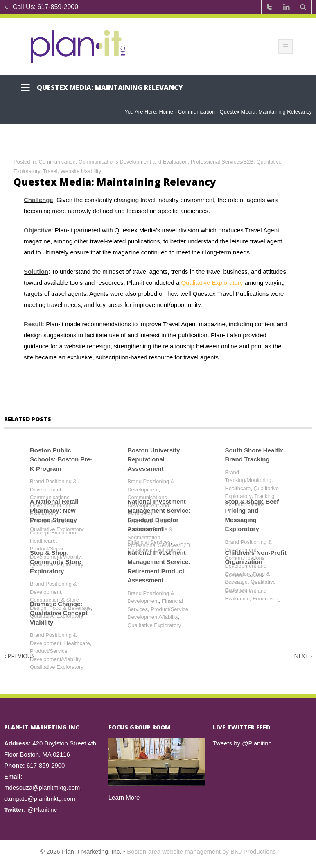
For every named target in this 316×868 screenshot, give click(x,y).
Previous (19, 656)
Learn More (124, 797)
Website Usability (81, 171)
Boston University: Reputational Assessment (155, 459)
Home (166, 112)
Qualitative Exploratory (213, 283)
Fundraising (266, 599)
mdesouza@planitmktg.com (42, 787)
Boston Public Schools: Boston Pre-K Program (61, 459)
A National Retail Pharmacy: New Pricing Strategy (54, 511)
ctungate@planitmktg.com (40, 799)
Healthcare (238, 488)
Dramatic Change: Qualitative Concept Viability (59, 613)
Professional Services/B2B (222, 162)
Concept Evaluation (53, 533)
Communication (196, 112)
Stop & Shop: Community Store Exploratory (55, 562)
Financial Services (149, 542)
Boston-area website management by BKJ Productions (201, 851)
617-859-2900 (58, 7)
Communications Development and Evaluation (133, 162)
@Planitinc (42, 810)
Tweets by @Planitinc (242, 743)
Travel (50, 171)
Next (303, 656)
